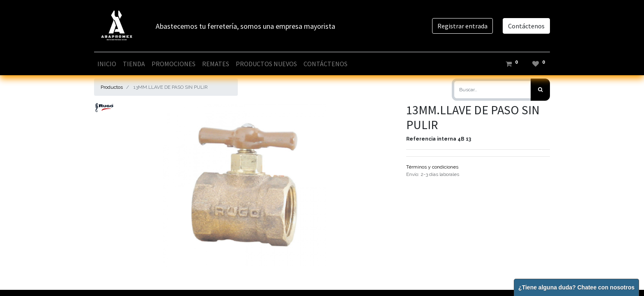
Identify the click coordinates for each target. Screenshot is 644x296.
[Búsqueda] (540, 90)
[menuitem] (107, 64)
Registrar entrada (462, 26)
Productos (112, 87)
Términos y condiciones (432, 167)
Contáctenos (526, 26)
